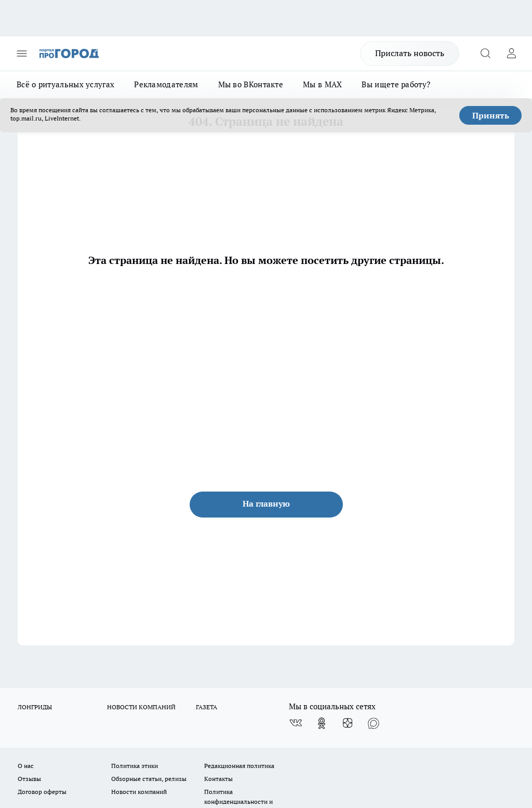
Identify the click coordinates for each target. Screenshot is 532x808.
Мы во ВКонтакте (251, 84)
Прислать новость (410, 53)
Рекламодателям (166, 84)
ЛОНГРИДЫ (35, 707)
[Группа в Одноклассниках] (322, 723)
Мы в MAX (322, 84)
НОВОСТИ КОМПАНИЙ (141, 707)
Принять (491, 115)
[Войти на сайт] (511, 54)
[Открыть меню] (22, 54)
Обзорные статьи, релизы (149, 779)
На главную (266, 504)
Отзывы (29, 779)
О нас (26, 766)
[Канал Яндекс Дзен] (348, 723)
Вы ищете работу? (396, 84)
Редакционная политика (239, 766)
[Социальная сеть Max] (374, 723)
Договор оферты (42, 792)
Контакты (218, 779)
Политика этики (135, 766)
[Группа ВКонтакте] (296, 723)
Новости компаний (139, 792)
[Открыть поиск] (485, 54)
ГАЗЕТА (207, 707)
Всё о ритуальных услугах (65, 84)
